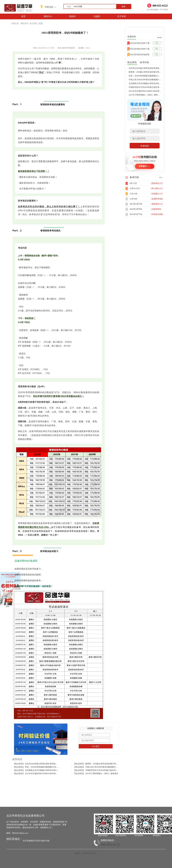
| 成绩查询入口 (157, 204)
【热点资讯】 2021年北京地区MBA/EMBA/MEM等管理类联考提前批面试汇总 (46, 774)
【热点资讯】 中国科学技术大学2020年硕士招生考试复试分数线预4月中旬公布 (107, 770)
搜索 (124, 7)
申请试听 (145, 146)
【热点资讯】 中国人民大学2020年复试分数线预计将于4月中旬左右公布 (104, 767)
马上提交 (96, 746)
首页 (23, 16)
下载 (157, 43)
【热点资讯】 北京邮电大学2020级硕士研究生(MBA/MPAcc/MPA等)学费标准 (45, 770)
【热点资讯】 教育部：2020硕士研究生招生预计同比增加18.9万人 (101, 764)
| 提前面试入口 (157, 183)
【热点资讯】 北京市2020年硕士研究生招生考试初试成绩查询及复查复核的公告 (47, 764)
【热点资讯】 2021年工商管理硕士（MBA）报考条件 (96, 774)
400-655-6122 (110, 845)
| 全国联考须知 (157, 199)
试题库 (97, 16)
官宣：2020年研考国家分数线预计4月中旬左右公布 (150, 76)
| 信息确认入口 (157, 194)
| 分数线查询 (156, 209)
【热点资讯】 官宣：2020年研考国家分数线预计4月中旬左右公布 (41, 767)
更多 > (161, 178)
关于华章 (121, 16)
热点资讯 (34, 23)
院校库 (72, 16)
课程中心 (48, 16)
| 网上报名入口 (157, 188)
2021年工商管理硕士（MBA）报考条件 (145, 95)
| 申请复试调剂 (157, 214)
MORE (160, 38)
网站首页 (25, 23)
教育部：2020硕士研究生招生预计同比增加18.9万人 (150, 72)
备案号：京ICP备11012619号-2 (86, 853)
